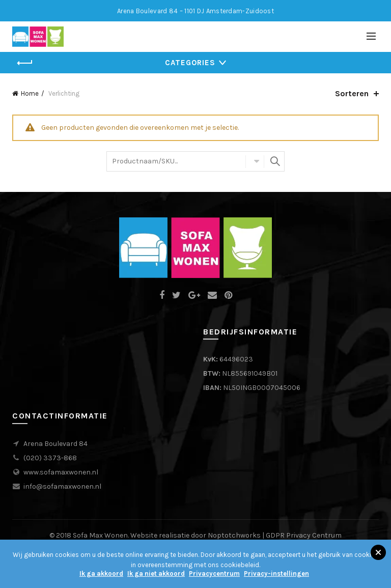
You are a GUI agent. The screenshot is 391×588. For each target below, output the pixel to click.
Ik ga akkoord (101, 573)
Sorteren (352, 93)
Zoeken (274, 161)
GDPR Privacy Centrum (304, 535)
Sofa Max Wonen (100, 535)
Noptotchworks (234, 535)
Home (30, 93)
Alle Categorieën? (255, 161)
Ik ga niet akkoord (156, 573)
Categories (190, 63)
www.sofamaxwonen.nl (61, 472)
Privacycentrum (214, 573)
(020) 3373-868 (50, 458)
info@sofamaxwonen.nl (62, 486)
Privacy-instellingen (276, 573)
